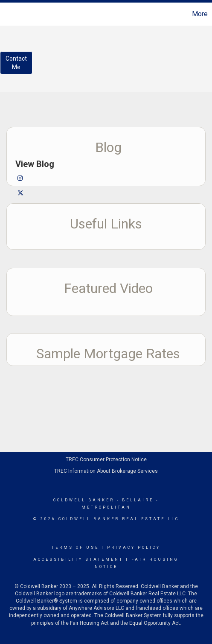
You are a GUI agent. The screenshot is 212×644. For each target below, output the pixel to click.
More (200, 14)
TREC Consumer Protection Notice (106, 460)
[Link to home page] (8, 14)
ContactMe (16, 63)
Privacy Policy (134, 547)
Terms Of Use (75, 547)
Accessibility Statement (78, 559)
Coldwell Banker (84, 500)
